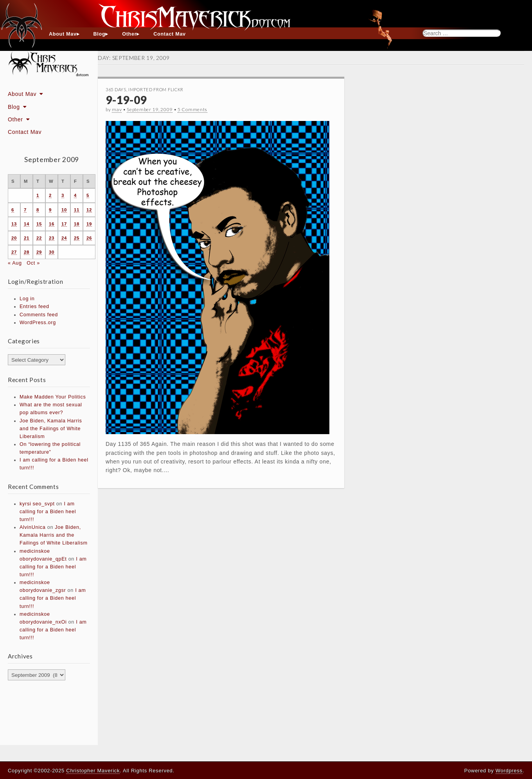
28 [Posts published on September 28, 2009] (27, 252)
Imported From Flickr (156, 89)
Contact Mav (170, 34)
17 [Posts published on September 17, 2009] (64, 224)
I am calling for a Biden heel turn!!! (48, 512)
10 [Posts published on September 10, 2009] (64, 210)
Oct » (33, 263)
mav (117, 109)
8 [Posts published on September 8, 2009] (38, 210)
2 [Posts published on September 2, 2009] (50, 195)
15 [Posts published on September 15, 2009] (39, 224)
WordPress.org (38, 323)
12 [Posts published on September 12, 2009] (89, 210)
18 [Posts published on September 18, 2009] (77, 224)
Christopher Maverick (93, 771)
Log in (27, 299)
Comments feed (39, 315)
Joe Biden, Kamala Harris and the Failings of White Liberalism (51, 429)
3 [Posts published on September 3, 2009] (63, 195)
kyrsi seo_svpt (37, 504)
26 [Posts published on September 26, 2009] (89, 238)
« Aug (15, 263)
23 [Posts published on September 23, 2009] (52, 238)
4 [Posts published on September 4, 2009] (75, 195)
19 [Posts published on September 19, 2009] (89, 224)
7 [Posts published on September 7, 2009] (25, 210)
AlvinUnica (33, 527)
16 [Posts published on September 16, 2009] (52, 224)
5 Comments (192, 109)
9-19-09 (126, 100)
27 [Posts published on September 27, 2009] (14, 252)
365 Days (116, 89)
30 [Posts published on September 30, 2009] (52, 252)
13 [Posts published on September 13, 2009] (14, 224)
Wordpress (509, 771)
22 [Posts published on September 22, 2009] (39, 238)
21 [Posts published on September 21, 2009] (27, 238)
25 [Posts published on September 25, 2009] (77, 238)
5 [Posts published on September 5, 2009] (88, 195)
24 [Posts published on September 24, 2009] (64, 238)
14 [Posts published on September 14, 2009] (27, 224)
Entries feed (34, 307)
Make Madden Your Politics (53, 397)
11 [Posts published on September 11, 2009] (77, 210)
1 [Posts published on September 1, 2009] (38, 195)
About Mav (63, 34)
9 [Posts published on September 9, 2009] (50, 210)
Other (129, 34)
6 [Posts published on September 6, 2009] (13, 210)
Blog (100, 34)
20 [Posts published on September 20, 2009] (14, 238)
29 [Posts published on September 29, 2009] (39, 252)
